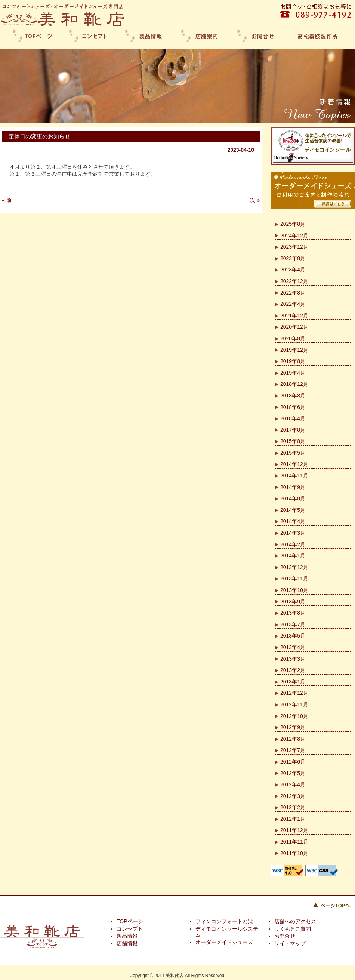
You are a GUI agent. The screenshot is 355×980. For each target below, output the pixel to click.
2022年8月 (293, 293)
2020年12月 (294, 327)
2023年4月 (293, 270)
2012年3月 (293, 796)
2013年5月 (293, 636)
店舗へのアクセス (295, 921)
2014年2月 (293, 544)
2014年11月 (294, 476)
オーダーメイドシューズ (224, 942)
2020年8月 (293, 338)
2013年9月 (293, 602)
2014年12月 (294, 464)
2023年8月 (293, 258)
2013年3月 (293, 659)
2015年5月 (293, 453)
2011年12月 (294, 830)
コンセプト (130, 929)
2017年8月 (293, 430)
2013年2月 (293, 670)
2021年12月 (294, 316)
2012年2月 (293, 807)
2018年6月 (293, 407)
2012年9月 (293, 727)
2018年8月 (293, 396)
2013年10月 (294, 590)
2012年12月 (294, 693)
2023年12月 (294, 247)
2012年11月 (294, 704)
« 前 (7, 200)
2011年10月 (294, 853)
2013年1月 (293, 682)
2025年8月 (293, 224)
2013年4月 (293, 647)
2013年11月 (294, 578)
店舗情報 (127, 943)
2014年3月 (293, 533)
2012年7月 (293, 750)
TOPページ (130, 921)
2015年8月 (293, 441)
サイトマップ (290, 943)
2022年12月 (294, 281)
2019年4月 (293, 373)
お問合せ (285, 936)
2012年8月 (293, 739)
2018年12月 (294, 384)
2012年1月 (293, 819)
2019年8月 (293, 361)
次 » (255, 200)
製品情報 (127, 936)
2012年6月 (293, 762)
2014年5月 (293, 510)
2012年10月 (294, 716)
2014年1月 (293, 556)
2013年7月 (293, 624)
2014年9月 (293, 487)
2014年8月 (293, 498)
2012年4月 (293, 784)
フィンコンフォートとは (224, 921)
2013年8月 (293, 613)
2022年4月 (293, 304)
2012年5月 (293, 773)
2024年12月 (294, 236)
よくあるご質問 (293, 929)
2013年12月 (294, 567)
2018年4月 (293, 418)
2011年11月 (294, 842)
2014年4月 (293, 521)
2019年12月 (294, 350)
